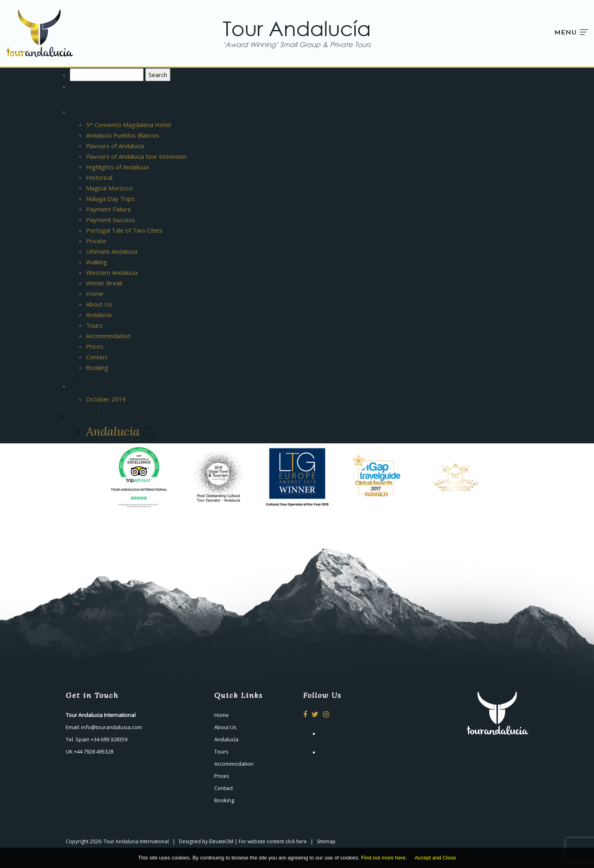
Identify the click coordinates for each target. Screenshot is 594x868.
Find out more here (383, 858)
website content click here (277, 841)
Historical (99, 177)
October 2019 (106, 399)
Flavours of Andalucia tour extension (136, 156)
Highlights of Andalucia (117, 167)
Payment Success (111, 220)
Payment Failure (109, 209)
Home (95, 294)
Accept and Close (435, 858)
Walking (97, 262)
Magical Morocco (109, 188)
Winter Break (104, 283)
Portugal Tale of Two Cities (124, 230)
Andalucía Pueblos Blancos (123, 135)
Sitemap (326, 841)
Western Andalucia (112, 272)
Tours (94, 325)
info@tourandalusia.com (112, 727)
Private (96, 241)
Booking (97, 367)
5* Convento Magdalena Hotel (128, 125)
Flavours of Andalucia (115, 146)
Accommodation (108, 336)
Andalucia (113, 431)
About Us (99, 304)
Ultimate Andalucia (112, 251)
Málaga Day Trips (110, 199)
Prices (95, 346)
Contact (97, 357)
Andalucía (99, 315)
